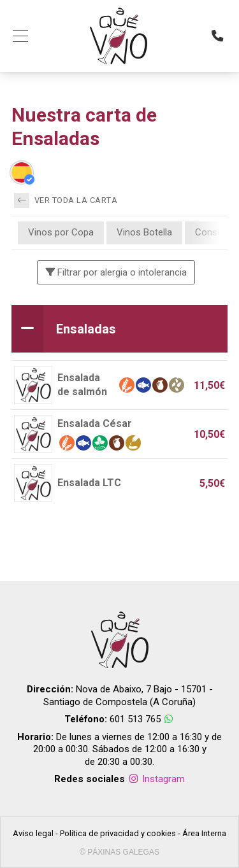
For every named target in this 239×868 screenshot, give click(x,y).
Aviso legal (33, 833)
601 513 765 (135, 719)
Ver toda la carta (66, 200)
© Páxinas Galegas (119, 852)
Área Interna (204, 833)
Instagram (156, 779)
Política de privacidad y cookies (118, 833)
